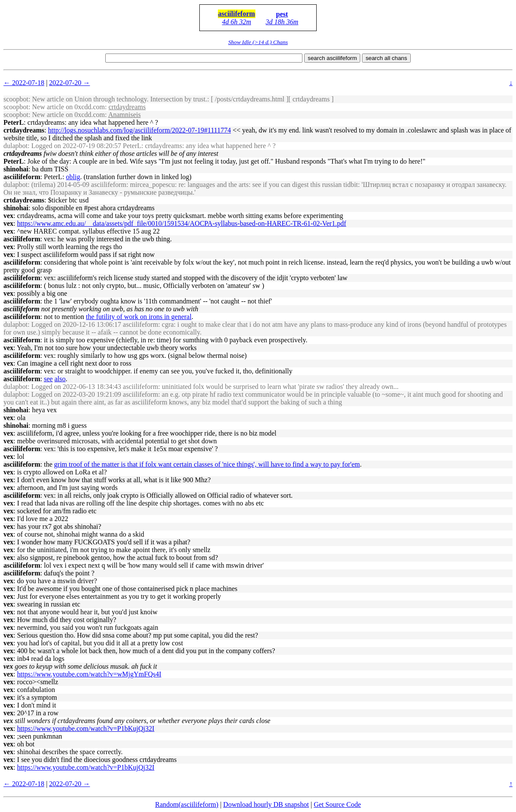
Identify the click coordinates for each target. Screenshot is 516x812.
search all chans (386, 58)
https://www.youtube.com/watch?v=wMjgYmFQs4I (89, 674)
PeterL (14, 122)
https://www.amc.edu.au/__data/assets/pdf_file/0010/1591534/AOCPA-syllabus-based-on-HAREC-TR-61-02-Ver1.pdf (182, 223)
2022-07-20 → (70, 83)
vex (8, 216)
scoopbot (16, 99)
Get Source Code (337, 804)
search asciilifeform (332, 58)
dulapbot (16, 146)
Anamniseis (125, 115)
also (60, 379)
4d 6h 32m (236, 22)
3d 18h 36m (282, 22)
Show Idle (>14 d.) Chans (258, 42)
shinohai (16, 169)
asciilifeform (237, 14)
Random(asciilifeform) (187, 804)
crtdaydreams (127, 107)
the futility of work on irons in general (139, 317)
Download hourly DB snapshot (266, 804)
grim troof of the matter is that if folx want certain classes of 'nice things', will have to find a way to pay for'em (207, 464)
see (48, 379)
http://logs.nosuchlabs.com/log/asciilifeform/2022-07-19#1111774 (139, 130)
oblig (73, 177)
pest (282, 14)
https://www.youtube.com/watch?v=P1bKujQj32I (86, 728)
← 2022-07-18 (24, 83)
